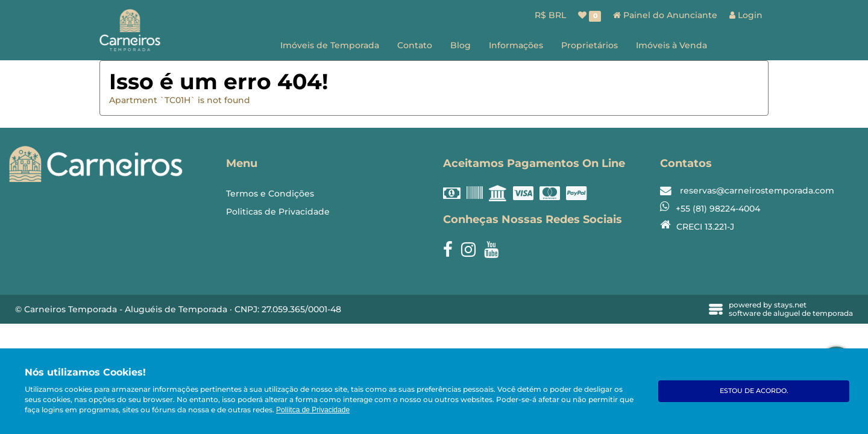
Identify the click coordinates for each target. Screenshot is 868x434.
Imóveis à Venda (671, 45)
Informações (516, 45)
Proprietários (590, 45)
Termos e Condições (270, 193)
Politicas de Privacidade (278, 212)
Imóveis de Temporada (330, 45)
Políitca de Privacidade (313, 410)
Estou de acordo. (754, 391)
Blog (461, 45)
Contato (415, 45)
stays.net (790, 305)
